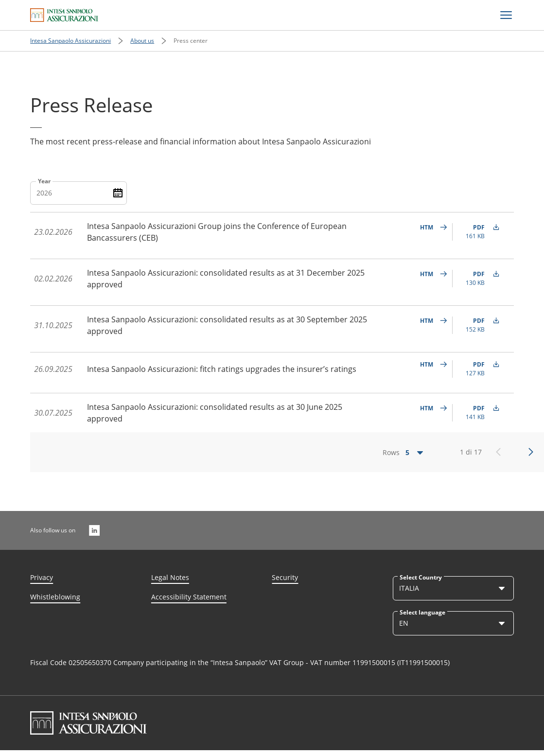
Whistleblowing (55, 597)
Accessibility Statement (189, 597)
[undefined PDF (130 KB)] (479, 279)
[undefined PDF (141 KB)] (479, 413)
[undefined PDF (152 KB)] (479, 325)
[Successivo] (531, 452)
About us (142, 41)
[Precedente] (498, 452)
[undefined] (431, 232)
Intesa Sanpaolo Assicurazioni (70, 41)
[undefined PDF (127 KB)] (479, 369)
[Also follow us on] (94, 530)
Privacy (42, 577)
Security (285, 577)
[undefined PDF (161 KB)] (479, 232)
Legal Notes (170, 577)
